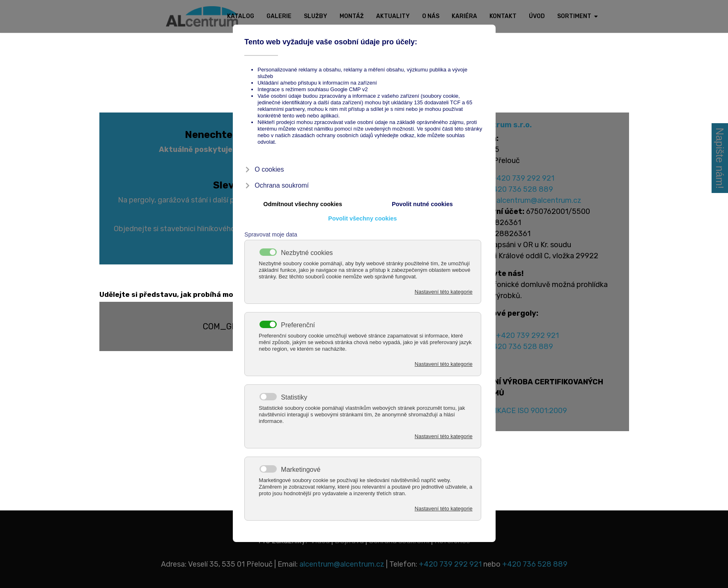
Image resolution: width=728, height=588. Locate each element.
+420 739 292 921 (523, 178)
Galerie (279, 16)
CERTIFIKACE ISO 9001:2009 (518, 411)
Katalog (241, 16)
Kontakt (503, 16)
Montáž (352, 16)
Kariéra (464, 16)
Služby (316, 16)
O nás (431, 16)
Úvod (537, 16)
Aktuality (393, 16)
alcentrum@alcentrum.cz (539, 200)
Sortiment (574, 16)
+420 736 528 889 (520, 189)
